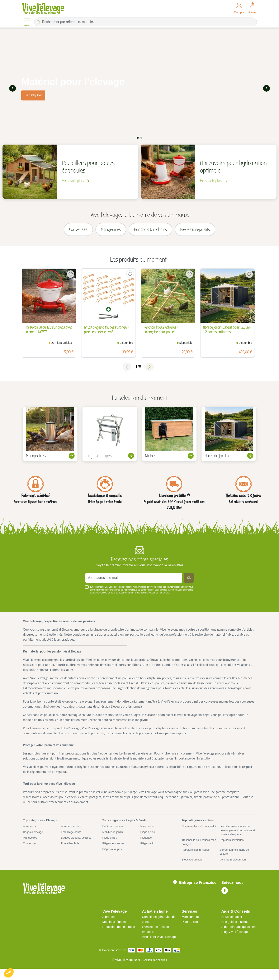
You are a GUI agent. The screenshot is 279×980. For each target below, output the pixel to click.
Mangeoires (31, 842)
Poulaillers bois (71, 848)
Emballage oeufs (72, 836)
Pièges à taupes (113, 854)
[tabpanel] (139, 88)
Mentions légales (115, 928)
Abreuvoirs (30, 830)
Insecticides (148, 830)
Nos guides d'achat (236, 928)
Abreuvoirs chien (72, 830)
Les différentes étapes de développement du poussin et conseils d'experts (237, 834)
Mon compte (191, 923)
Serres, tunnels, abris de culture (236, 857)
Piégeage (146, 842)
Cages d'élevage (34, 836)
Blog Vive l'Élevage (236, 943)
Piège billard (110, 842)
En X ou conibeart (114, 830)
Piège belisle (149, 836)
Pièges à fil (147, 848)
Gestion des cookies (155, 971)
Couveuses (30, 848)
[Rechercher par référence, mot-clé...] (146, 22)
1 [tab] (138, 137)
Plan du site (190, 928)
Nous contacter (233, 923)
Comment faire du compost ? (199, 832)
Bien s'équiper (33, 95)
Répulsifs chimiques (233, 844)
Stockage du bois (193, 865)
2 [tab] (141, 137)
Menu (27, 22)
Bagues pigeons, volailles (77, 842)
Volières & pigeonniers (234, 865)
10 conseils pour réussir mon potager (197, 847)
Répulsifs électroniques (197, 855)
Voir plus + (30, 602)
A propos (109, 923)
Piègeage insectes (114, 848)
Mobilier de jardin (114, 836)
